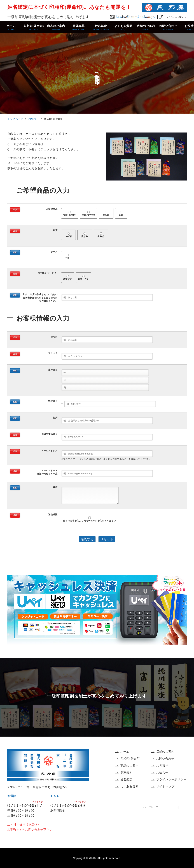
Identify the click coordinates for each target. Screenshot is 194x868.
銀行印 (106, 214)
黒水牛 (85, 235)
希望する (68, 278)
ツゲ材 (68, 235)
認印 (121, 214)
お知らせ (162, 773)
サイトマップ (165, 786)
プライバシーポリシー (171, 779)
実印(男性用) (70, 214)
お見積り (34, 119)
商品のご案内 (56, 28)
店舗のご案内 (146, 28)
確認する (87, 539)
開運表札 (79, 28)
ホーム (11, 28)
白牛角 (101, 235)
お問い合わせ (168, 28)
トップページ (15, 119)
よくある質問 (123, 28)
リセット (107, 539)
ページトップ (151, 807)
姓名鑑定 (101, 28)
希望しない (84, 278)
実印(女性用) (88, 214)
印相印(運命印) (34, 28)
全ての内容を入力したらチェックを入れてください (90, 519)
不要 (67, 256)
